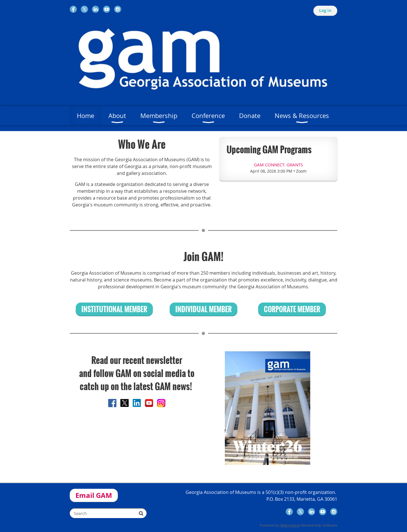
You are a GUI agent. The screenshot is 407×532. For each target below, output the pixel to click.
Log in (325, 10)
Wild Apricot (290, 525)
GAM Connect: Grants (278, 165)
